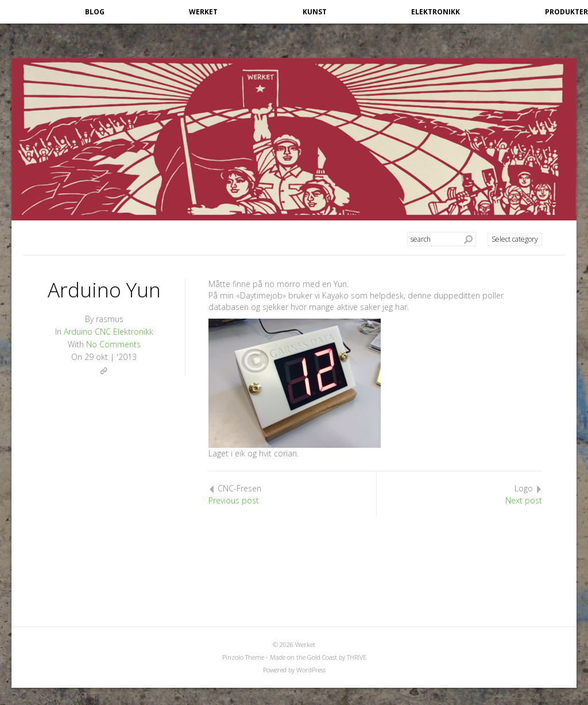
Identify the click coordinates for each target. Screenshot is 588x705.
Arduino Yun (104, 290)
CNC (103, 332)
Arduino (78, 332)
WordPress (311, 670)
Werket (203, 12)
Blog (95, 12)
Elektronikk (436, 12)
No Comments (113, 344)
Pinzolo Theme (243, 657)
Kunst (315, 12)
